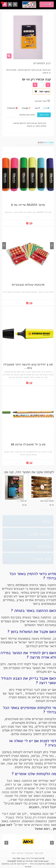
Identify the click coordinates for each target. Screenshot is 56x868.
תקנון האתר (39, 853)
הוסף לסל (42, 92)
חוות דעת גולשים (27, 115)
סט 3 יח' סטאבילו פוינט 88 (28, 444)
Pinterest (12, 108)
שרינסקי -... (22, 501)
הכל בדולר (30, 858)
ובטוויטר (28, 867)
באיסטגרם (6, 864)
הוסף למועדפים (41, 101)
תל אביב (13, 864)
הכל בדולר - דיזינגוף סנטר (27, 864)
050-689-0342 (19, 858)
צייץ (46, 108)
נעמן (47, 800)
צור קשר (20, 853)
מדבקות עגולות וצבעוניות (28, 285)
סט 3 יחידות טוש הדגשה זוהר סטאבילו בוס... (28, 366)
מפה (13, 853)
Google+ (26, 108)
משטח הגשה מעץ (47, 501)
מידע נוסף (44, 115)
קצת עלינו (29, 853)
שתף (37, 108)
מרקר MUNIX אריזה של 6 (28, 205)
